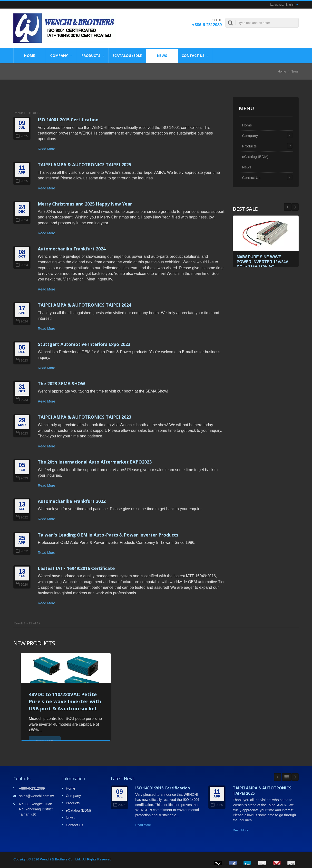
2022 (22, 517)
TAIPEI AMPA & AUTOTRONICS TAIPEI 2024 (84, 305)
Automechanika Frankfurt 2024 (72, 249)
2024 (22, 220)
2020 (22, 584)
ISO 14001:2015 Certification (68, 120)
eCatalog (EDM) (127, 55)
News (162, 55)
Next (288, 207)
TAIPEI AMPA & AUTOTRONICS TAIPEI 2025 (84, 165)
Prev (295, 207)
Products (93, 56)
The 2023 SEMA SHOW (61, 383)
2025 (22, 136)
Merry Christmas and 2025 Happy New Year (85, 204)
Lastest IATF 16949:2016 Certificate (76, 568)
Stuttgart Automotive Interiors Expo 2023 (84, 344)
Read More (46, 149)
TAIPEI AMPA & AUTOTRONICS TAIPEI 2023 (84, 417)
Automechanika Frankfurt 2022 (72, 501)
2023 (22, 360)
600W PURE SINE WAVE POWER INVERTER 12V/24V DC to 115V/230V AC (263, 261)
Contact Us (195, 56)
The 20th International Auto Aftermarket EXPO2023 (95, 462)
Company (61, 56)
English (290, 5)
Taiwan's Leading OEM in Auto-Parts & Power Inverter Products (108, 535)
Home (29, 55)
